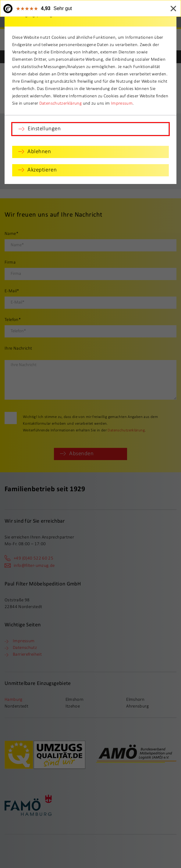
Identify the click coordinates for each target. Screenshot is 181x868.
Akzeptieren (42, 170)
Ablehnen (39, 152)
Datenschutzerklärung (61, 104)
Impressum (122, 104)
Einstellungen (44, 129)
